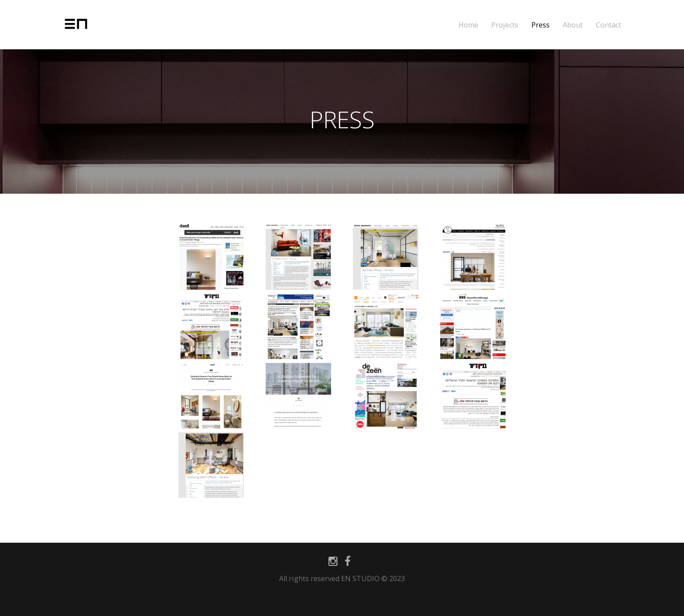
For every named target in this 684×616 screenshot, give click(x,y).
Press (540, 25)
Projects (505, 25)
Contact (609, 25)
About (573, 25)
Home (468, 25)
